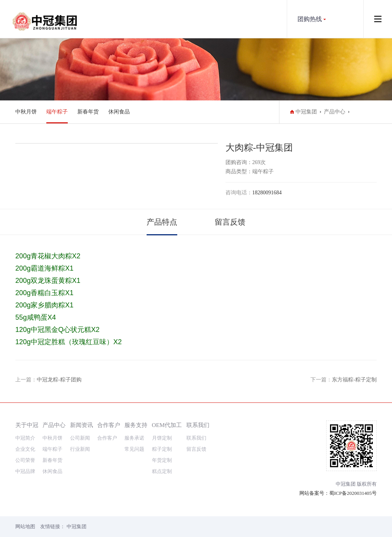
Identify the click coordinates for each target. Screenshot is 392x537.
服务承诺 (134, 438)
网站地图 (25, 526)
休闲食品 (119, 112)
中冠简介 (25, 438)
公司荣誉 (25, 460)
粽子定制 (162, 449)
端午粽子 (57, 112)
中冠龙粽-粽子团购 (59, 380)
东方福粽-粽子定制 (354, 380)
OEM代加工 (167, 425)
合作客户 (109, 425)
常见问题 (134, 449)
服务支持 (136, 425)
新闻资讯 (82, 425)
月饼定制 (162, 438)
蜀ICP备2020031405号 (353, 493)
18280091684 (267, 193)
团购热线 (310, 19)
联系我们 (198, 425)
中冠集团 (306, 112)
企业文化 (25, 449)
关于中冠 (27, 425)
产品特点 (162, 222)
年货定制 (162, 460)
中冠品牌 (25, 471)
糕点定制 (162, 471)
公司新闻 (80, 438)
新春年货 (88, 112)
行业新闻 (80, 449)
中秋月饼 (26, 112)
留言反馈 (230, 222)
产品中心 (335, 112)
